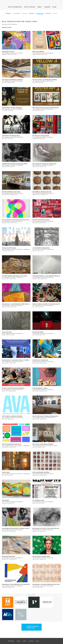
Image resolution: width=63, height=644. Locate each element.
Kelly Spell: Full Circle (8, 52)
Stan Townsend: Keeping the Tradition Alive (44, 164)
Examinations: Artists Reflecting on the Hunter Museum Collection (20, 584)
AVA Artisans (5, 500)
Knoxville (48, 13)
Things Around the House (9, 248)
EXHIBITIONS (15, 7)
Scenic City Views (7, 332)
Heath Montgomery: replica (40, 388)
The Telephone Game (38, 500)
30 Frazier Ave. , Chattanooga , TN (24, 474)
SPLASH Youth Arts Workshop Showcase (13, 388)
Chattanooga (40, 13)
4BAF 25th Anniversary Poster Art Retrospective (46, 108)
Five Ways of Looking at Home (41, 136)
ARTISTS (30, 7)
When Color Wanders (38, 52)
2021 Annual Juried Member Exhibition (43, 444)
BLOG (55, 7)
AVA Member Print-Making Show (11, 136)
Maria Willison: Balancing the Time (42, 192)
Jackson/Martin (17, 13)
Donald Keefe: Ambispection (40, 360)
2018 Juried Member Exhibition (41, 472)
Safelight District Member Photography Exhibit (15, 164)
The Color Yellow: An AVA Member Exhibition (45, 80)
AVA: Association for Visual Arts (9, 53)
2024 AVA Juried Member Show (41, 220)
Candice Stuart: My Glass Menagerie (12, 108)
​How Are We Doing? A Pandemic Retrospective (45, 416)
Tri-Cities (55, 13)
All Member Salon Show (8, 556)
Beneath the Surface (38, 332)
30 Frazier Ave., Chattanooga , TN (24, 249)
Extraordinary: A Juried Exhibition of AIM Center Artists (17, 304)
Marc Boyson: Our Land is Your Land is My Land (46, 528)
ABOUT (40, 7)
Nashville (32, 13)
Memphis (8, 13)
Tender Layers (6, 472)
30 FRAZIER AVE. (51, 418)
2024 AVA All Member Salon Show (11, 192)
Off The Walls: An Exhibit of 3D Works (12, 416)
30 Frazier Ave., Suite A (52, 446)
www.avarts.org (6, 24)
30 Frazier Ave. (14, 24)
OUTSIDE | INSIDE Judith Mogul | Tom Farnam (15, 276)
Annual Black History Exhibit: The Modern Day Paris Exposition (19, 528)
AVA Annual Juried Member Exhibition (12, 80)
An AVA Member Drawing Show (41, 248)
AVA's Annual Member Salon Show (11, 444)
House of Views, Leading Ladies (41, 556)
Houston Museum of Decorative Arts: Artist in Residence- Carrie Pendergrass (23, 220)
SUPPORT (47, 7)
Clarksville (25, 13)
